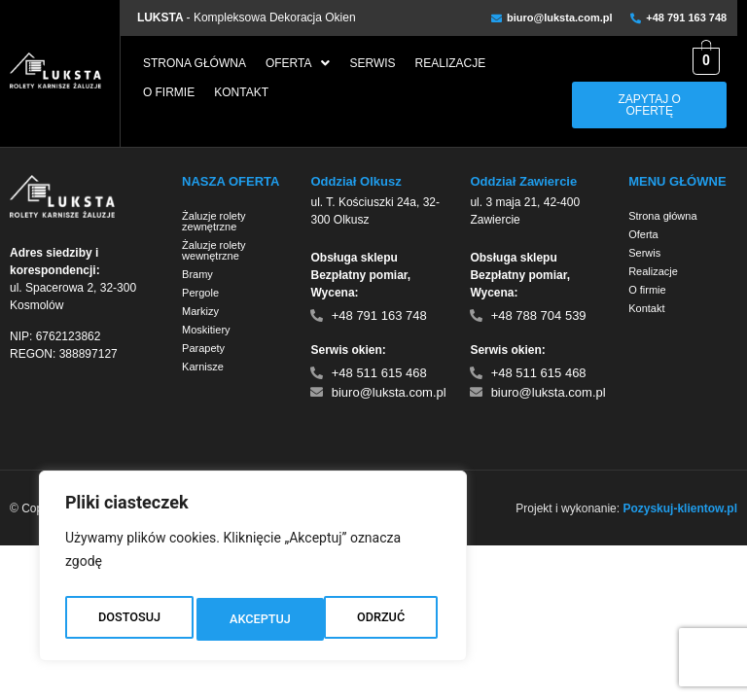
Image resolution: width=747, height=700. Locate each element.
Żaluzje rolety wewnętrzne (213, 250)
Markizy (200, 311)
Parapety (203, 348)
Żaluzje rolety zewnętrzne (213, 221)
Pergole (200, 293)
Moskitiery (206, 330)
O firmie (169, 92)
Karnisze (203, 367)
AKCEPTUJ (378, 619)
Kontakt (241, 92)
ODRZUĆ (253, 619)
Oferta (298, 63)
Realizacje (451, 63)
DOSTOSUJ (128, 619)
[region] (253, 571)
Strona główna (195, 63)
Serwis (372, 63)
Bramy (197, 274)
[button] (298, 63)
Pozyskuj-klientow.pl (680, 508)
